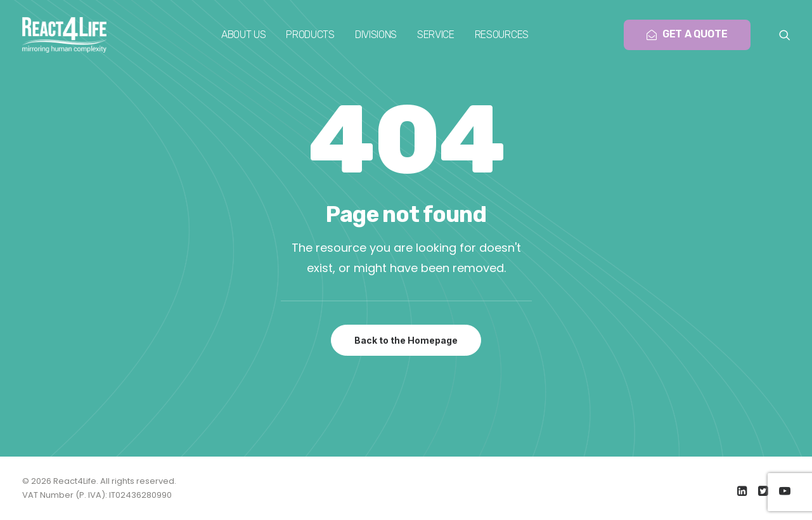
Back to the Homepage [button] (406, 340)
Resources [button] (502, 35)
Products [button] (310, 35)
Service (436, 35)
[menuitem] (243, 35)
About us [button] (243, 35)
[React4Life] (65, 35)
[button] (785, 35)
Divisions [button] (376, 35)
